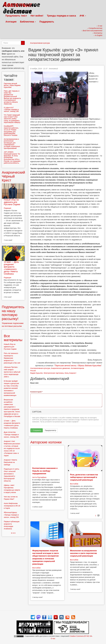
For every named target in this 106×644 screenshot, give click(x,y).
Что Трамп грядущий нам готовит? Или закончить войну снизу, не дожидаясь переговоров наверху (12, 119)
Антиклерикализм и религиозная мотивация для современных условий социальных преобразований (12, 144)
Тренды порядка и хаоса (61, 16)
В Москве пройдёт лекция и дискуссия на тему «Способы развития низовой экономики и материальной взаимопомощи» (11, 388)
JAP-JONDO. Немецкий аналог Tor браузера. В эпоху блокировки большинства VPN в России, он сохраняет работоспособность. (12, 157)
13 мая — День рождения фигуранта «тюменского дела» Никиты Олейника (11, 268)
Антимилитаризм (77, 368)
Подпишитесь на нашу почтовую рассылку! (13, 313)
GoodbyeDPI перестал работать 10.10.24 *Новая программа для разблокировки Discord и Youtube (11, 131)
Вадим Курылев (37, 373)
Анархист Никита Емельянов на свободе (10, 462)
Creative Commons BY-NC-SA (81, 636)
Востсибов (74, 484)
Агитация (11, 22)
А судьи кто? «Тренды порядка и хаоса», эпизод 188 (11, 109)
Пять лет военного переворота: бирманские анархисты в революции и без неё (12, 358)
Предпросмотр (50, 430)
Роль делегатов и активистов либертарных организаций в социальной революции (84, 477)
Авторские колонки (46, 442)
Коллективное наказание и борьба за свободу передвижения (45, 471)
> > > (13, 533)
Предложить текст (16, 16)
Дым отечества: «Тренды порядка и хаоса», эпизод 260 (11, 435)
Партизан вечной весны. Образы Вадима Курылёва (78, 366)
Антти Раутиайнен (39, 477)
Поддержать (47, 22)
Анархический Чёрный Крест (13, 176)
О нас (53, 639)
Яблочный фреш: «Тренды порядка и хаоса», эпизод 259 (11, 515)
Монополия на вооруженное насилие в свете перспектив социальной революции (83, 553)
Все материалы (13, 338)
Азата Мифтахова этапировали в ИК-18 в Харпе (12, 506)
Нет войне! (37, 16)
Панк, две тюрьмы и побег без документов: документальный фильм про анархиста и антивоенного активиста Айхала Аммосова (12, 97)
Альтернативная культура (40, 43)
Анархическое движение (60, 368)
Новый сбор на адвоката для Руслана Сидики (12, 202)
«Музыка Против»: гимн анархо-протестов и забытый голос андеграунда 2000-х (12, 372)
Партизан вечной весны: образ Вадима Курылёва (12, 85)
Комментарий (37, 392)
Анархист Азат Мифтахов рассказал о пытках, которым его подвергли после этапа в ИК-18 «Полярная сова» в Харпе (12, 448)
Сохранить (36, 430)
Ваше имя (34, 383)
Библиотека (28, 22)
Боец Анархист (71, 373)
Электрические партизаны (54, 373)
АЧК (83, 16)
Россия (33, 371)
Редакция (8, 208)
